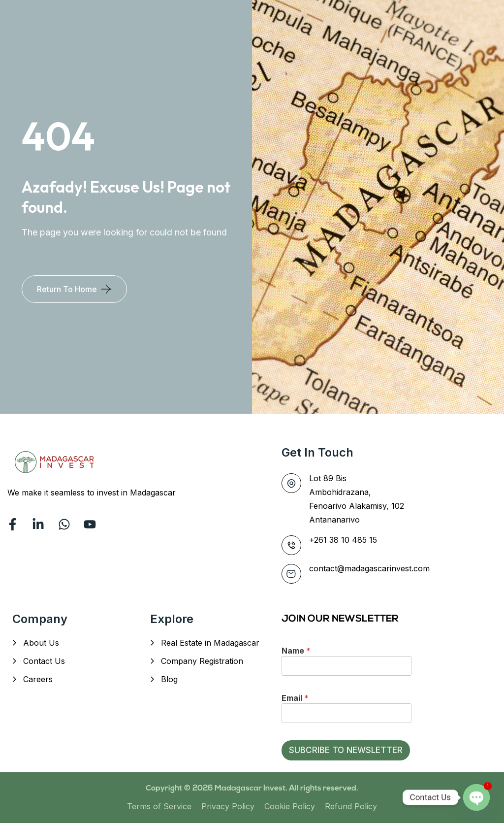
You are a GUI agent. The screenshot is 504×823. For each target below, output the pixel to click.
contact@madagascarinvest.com (369, 568)
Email (295, 698)
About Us (41, 643)
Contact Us (44, 661)
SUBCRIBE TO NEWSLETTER (346, 750)
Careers (38, 679)
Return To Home (67, 289)
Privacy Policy (228, 806)
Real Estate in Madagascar (210, 643)
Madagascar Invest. (252, 789)
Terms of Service (159, 806)
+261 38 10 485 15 (343, 540)
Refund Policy (351, 806)
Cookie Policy (290, 806)
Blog (169, 679)
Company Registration (202, 661)
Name (296, 651)
